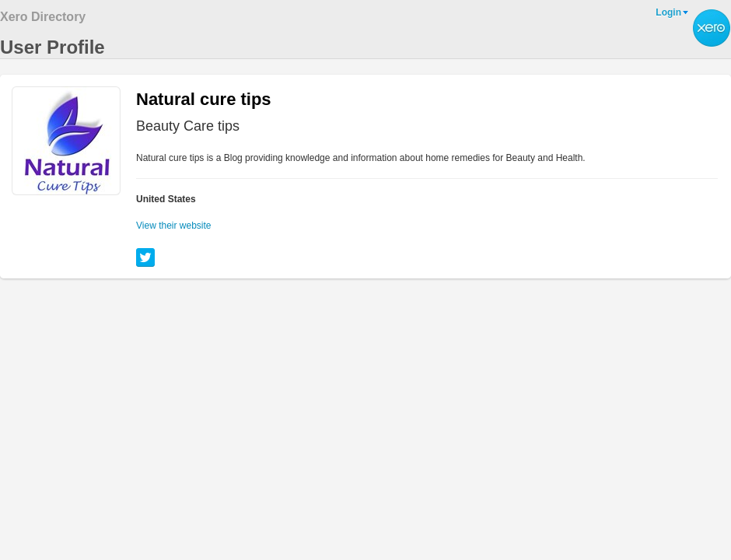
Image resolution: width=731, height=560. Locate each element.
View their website (174, 226)
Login (668, 12)
